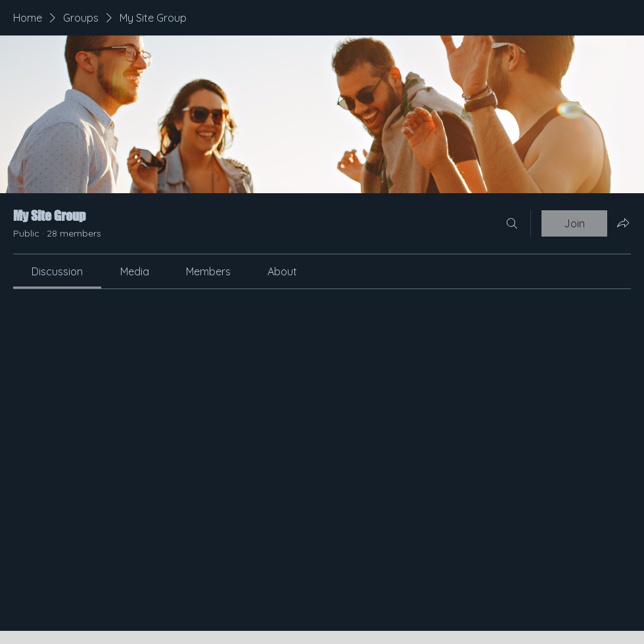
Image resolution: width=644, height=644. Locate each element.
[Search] (512, 223)
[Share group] (623, 223)
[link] (57, 271)
